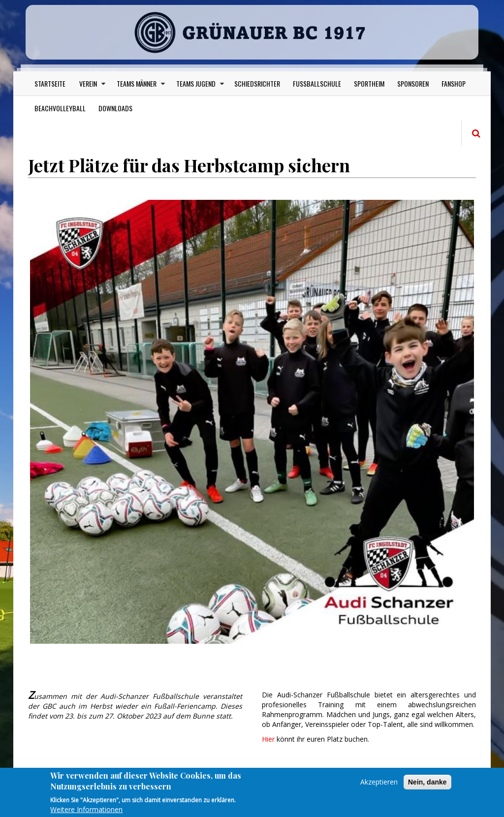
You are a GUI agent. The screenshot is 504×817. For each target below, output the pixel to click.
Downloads (115, 108)
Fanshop (454, 83)
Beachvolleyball (60, 108)
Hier (269, 739)
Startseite (50, 83)
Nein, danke (427, 786)
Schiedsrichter (257, 83)
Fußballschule (317, 83)
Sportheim (369, 83)
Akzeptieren (379, 786)
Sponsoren (413, 83)
